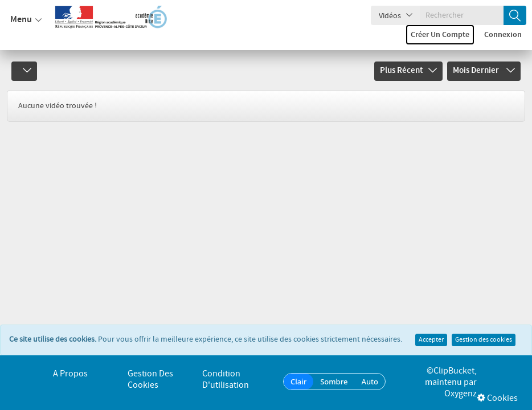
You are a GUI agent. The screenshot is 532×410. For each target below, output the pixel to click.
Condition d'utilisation (226, 380)
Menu (26, 20)
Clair (298, 382)
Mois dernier (484, 71)
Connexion (503, 35)
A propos (70, 374)
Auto (370, 382)
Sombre (334, 382)
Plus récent (408, 71)
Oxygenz (461, 394)
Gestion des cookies (484, 327)
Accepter (431, 327)
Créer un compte (440, 35)
